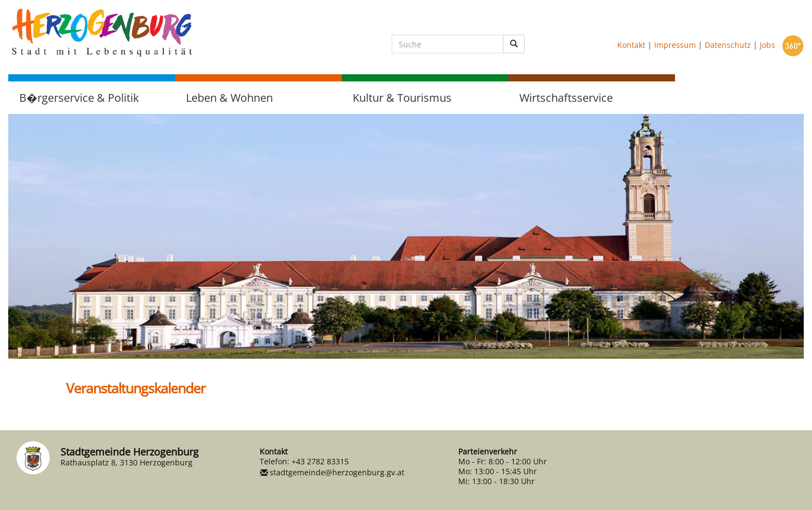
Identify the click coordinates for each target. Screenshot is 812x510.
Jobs (767, 45)
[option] (406, 236)
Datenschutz (728, 45)
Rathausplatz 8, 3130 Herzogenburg (127, 462)
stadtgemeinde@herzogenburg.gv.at (337, 472)
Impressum (675, 45)
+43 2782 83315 (320, 461)
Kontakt (631, 45)
